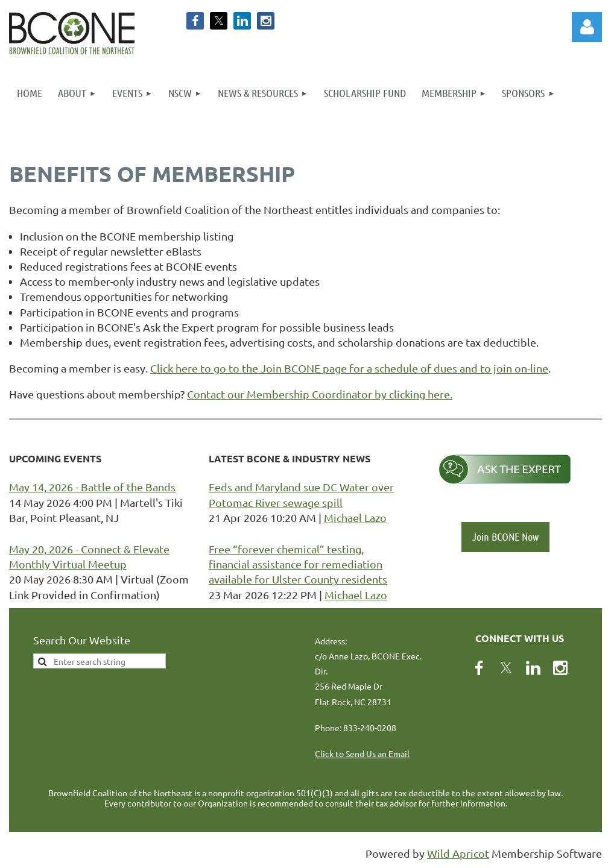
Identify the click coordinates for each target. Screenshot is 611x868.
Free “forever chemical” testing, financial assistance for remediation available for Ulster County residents (298, 564)
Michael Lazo (355, 517)
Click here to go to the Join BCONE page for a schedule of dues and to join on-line (349, 368)
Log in (587, 27)
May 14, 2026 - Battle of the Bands (92, 487)
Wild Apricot (458, 853)
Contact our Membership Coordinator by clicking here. (320, 394)
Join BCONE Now (505, 536)
